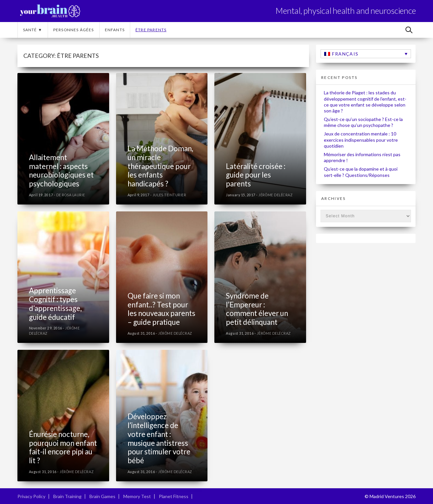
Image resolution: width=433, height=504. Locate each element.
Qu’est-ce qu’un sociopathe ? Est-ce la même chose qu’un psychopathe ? (363, 122)
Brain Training (67, 496)
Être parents (151, 30)
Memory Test (137, 496)
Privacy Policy (31, 496)
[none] (366, 54)
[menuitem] (366, 54)
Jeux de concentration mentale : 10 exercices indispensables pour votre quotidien (361, 140)
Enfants (115, 30)
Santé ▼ (33, 30)
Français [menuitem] (345, 54)
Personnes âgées (74, 30)
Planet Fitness (174, 496)
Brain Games (102, 496)
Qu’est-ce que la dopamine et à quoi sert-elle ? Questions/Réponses (361, 172)
